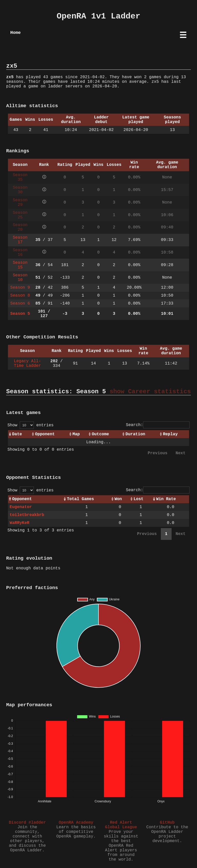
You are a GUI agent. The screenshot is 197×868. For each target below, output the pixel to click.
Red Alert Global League (121, 825)
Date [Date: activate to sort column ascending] (17, 434)
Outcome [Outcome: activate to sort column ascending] (100, 434)
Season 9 (20, 288)
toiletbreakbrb (27, 515)
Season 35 (20, 177)
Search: (158, 425)
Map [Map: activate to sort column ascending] (76, 434)
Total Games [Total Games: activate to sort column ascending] (81, 499)
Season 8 (20, 296)
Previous (158, 453)
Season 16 (20, 253)
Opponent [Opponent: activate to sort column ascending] (45, 434)
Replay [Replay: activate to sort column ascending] (170, 434)
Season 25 (20, 215)
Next (181, 453)
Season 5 (20, 314)
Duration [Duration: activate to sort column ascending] (135, 434)
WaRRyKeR (20, 523)
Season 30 (20, 190)
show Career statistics (150, 392)
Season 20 (20, 227)
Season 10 (20, 278)
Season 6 (20, 304)
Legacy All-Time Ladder (27, 364)
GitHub (167, 823)
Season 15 (20, 265)
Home (16, 33)
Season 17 (20, 240)
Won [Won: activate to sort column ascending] (118, 499)
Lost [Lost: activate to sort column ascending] (139, 499)
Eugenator (21, 507)
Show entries (31, 425)
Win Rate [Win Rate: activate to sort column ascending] (166, 499)
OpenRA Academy (76, 823)
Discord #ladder (27, 823)
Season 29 (20, 203)
